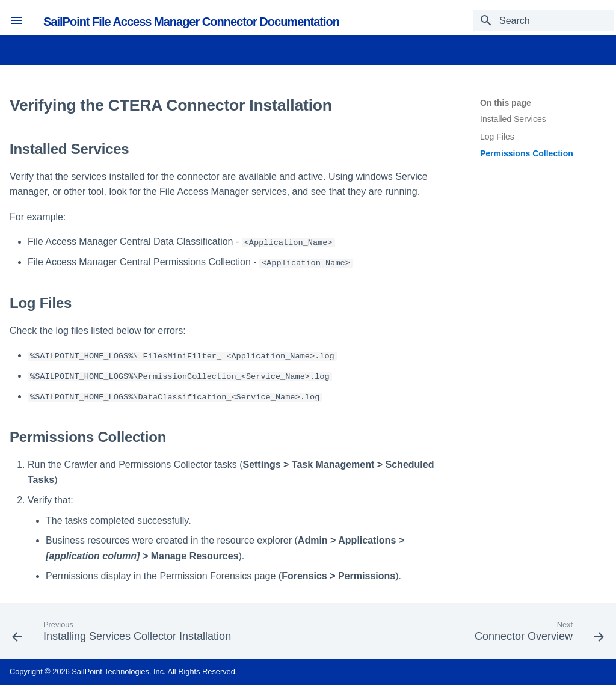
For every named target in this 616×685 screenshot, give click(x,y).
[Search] (543, 20)
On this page (506, 103)
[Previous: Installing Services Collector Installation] (124, 634)
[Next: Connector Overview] (537, 634)
